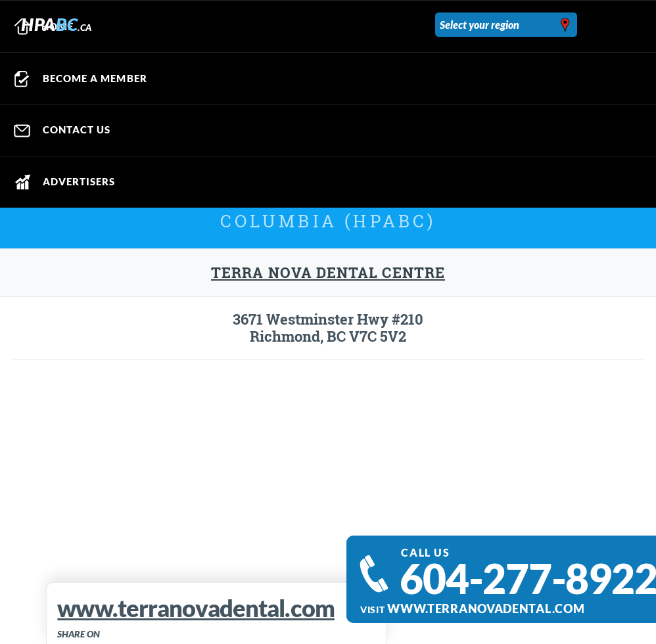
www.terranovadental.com (486, 609)
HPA (56, 24)
